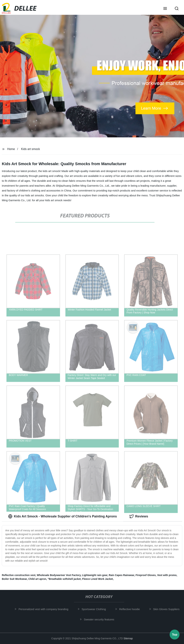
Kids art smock (30, 149)
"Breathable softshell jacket (64, 579)
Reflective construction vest (19, 575)
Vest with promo (167, 575)
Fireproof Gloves (146, 575)
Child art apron (37, 579)
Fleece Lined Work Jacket (97, 579)
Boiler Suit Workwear (14, 579)
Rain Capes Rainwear (121, 575)
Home (11, 149)
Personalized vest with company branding (45, 609)
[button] (165, 9)
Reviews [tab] (139, 516)
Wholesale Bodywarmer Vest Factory (59, 575)
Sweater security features (100, 619)
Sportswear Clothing (95, 609)
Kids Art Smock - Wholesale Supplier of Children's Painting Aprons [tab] (62, 516)
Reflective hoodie (131, 609)
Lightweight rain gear (95, 575)
